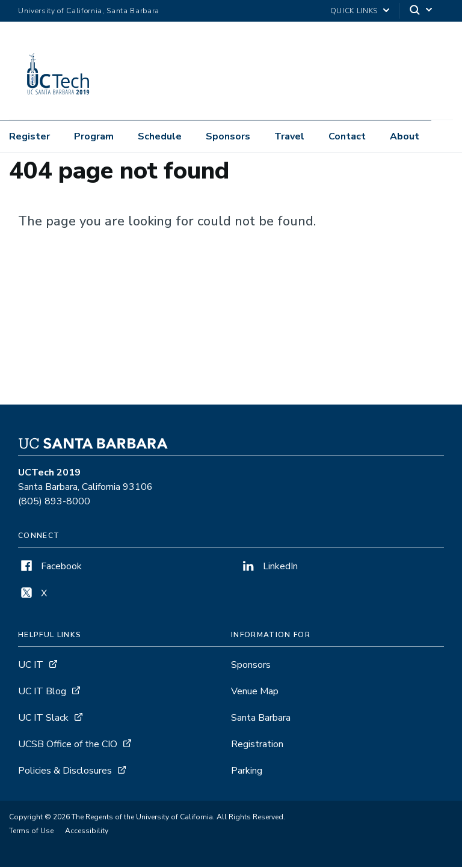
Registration (257, 745)
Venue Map (255, 692)
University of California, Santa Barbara (89, 11)
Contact (347, 136)
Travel (289, 136)
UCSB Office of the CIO (68, 745)
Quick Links (354, 11)
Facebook (50, 567)
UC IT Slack (43, 719)
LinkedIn (269, 567)
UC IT (31, 666)
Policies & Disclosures (65, 772)
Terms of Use (31, 832)
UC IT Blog (42, 692)
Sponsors (228, 136)
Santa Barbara (261, 719)
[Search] (422, 11)
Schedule (160, 136)
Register (29, 136)
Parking (247, 772)
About (405, 136)
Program (94, 136)
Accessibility (87, 832)
